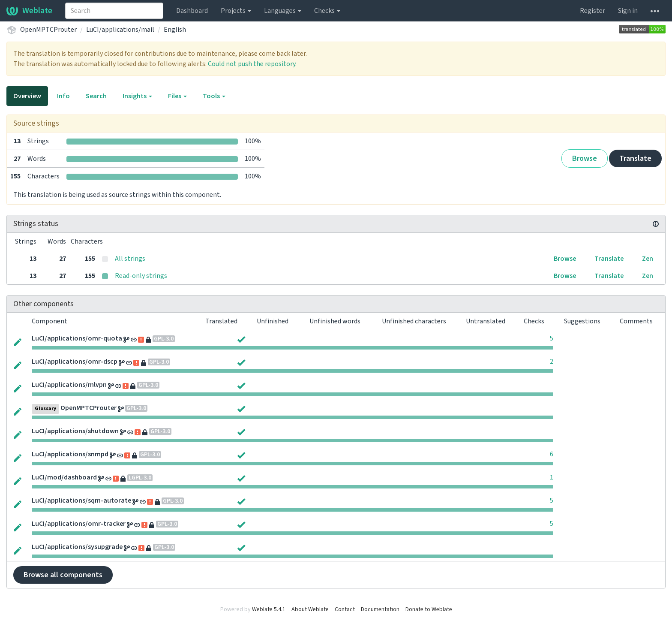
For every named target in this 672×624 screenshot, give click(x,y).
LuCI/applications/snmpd (70, 454)
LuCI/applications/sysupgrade (77, 547)
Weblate (29, 11)
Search (96, 96)
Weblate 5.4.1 (269, 609)
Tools (214, 96)
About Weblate (310, 609)
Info (63, 96)
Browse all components (63, 575)
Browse (585, 158)
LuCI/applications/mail (120, 30)
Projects (236, 11)
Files (177, 96)
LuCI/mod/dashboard (64, 477)
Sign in (628, 11)
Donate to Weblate (429, 609)
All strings (130, 259)
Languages (283, 11)
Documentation (380, 609)
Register (592, 11)
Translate (635, 158)
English (175, 30)
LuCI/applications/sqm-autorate (81, 500)
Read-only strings (141, 276)
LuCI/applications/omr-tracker (79, 524)
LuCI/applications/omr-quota (77, 338)
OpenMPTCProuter (48, 30)
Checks (327, 11)
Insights (137, 96)
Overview (27, 96)
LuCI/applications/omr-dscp (75, 362)
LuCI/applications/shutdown (75, 431)
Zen (648, 259)
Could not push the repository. (252, 64)
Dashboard (192, 11)
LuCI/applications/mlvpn (69, 385)
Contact (345, 609)
